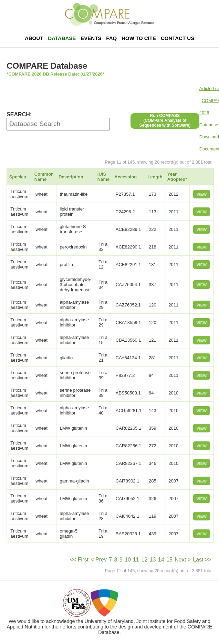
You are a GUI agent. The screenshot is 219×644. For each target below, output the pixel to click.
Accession (126, 177)
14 (161, 560)
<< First (79, 560)
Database (62, 38)
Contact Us (178, 38)
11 (136, 560)
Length (155, 177)
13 (153, 560)
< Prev (99, 560)
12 (145, 560)
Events (91, 38)
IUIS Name (103, 177)
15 (169, 560)
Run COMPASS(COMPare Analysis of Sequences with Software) (165, 120)
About (34, 38)
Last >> (202, 560)
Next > (183, 560)
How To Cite (139, 38)
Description (71, 177)
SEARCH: (19, 114)
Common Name (44, 177)
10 (128, 560)
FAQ (111, 38)
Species (18, 177)
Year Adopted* (177, 177)
